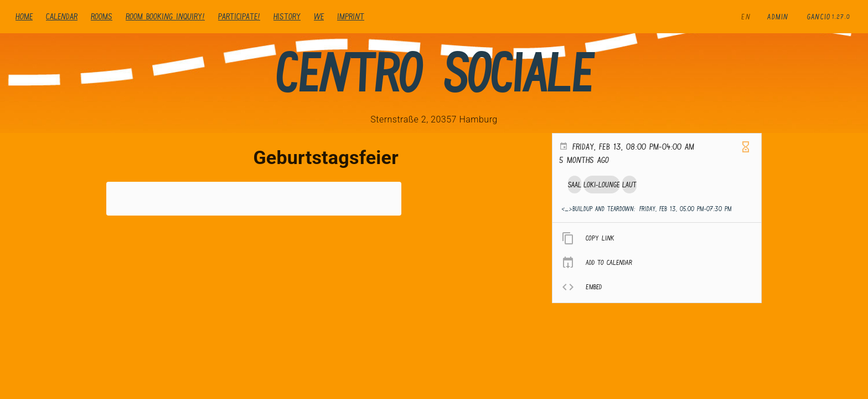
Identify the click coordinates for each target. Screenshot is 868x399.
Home (24, 16)
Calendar (62, 16)
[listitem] (657, 238)
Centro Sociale (434, 73)
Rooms (102, 16)
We (319, 16)
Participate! (239, 16)
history (287, 16)
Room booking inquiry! (165, 16)
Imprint (351, 16)
